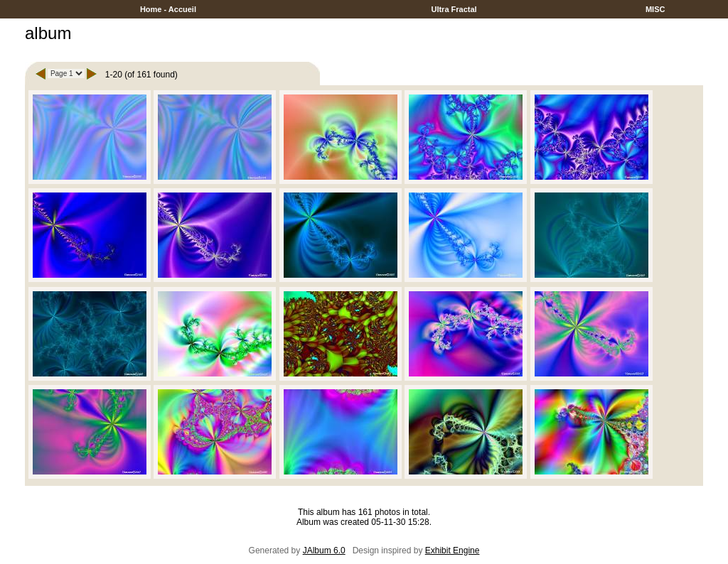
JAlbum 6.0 (324, 551)
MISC (655, 9)
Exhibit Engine (453, 551)
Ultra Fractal (454, 9)
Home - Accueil (168, 9)
